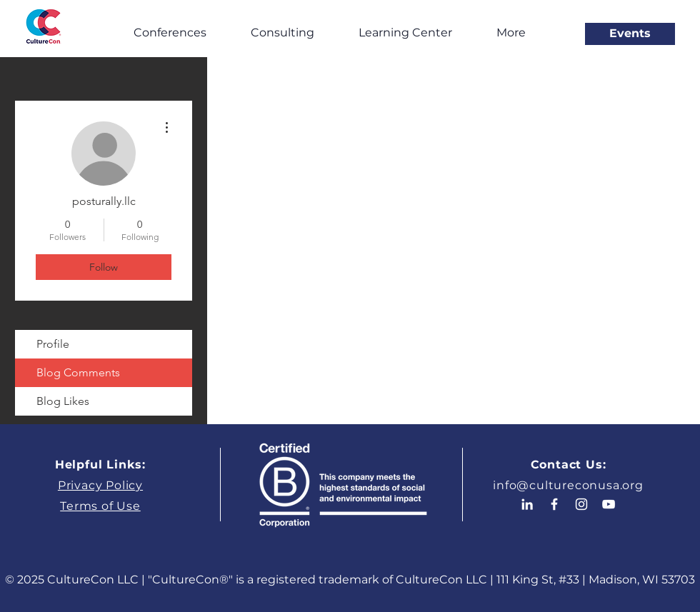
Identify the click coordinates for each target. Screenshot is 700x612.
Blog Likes (63, 401)
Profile (53, 344)
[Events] (630, 34)
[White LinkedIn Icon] (527, 504)
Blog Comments (78, 372)
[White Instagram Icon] (581, 504)
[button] (170, 32)
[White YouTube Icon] (609, 504)
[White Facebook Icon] (554, 504)
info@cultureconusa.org (568, 485)
